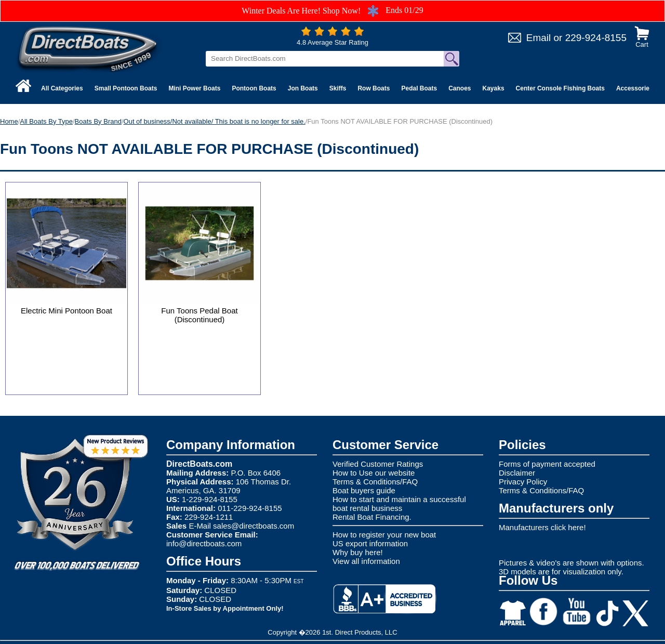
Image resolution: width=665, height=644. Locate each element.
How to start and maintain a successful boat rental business (399, 504)
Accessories (635, 88)
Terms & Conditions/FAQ (375, 482)
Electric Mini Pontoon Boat (66, 311)
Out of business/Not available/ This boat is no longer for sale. (215, 121)
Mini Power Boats (194, 88)
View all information (366, 561)
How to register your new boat (384, 535)
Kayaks (494, 88)
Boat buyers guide (364, 490)
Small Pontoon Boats (126, 88)
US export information (370, 543)
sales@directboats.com (254, 526)
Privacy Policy (523, 482)
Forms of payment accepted (547, 464)
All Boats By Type (46, 121)
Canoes (460, 88)
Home (9, 121)
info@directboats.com (204, 543)
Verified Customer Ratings (378, 464)
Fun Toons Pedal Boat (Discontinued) (199, 315)
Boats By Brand (98, 121)
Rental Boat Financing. (372, 517)
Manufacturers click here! (542, 527)
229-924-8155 (596, 38)
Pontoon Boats (254, 88)
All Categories (62, 88)
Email (539, 38)
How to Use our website (374, 473)
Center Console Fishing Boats (560, 88)
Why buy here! (358, 552)
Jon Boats (303, 88)
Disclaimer (517, 473)
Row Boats (374, 88)
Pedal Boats (419, 88)
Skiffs (338, 88)
